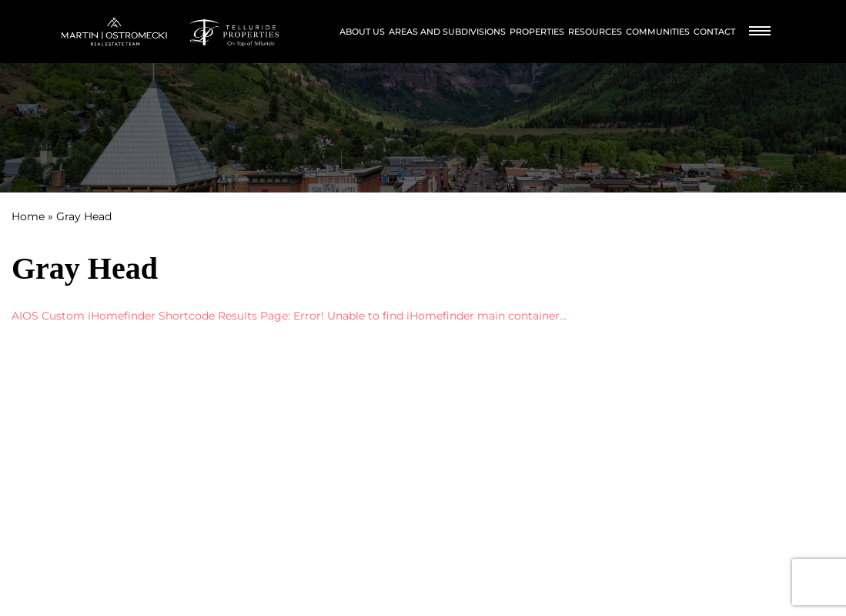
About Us (362, 32)
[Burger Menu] (760, 32)
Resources (595, 32)
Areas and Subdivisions (447, 32)
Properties (537, 32)
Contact (714, 32)
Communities (658, 32)
